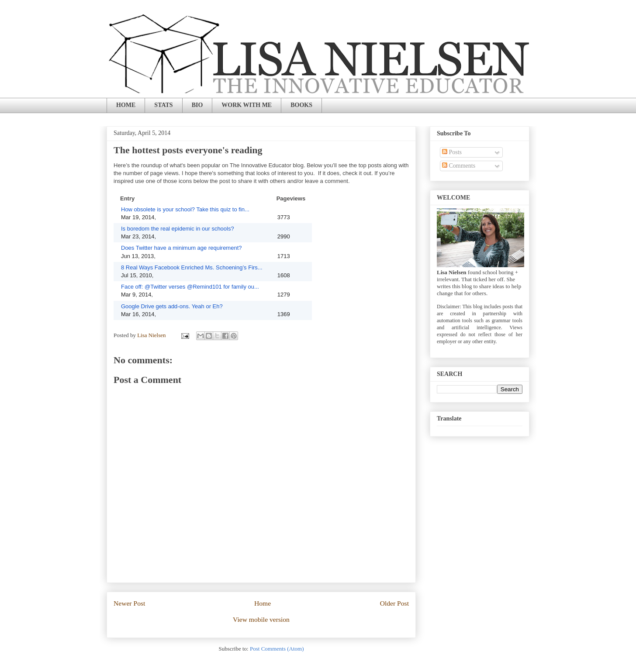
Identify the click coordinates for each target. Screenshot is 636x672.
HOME (126, 105)
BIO (197, 105)
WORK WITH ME (247, 105)
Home (263, 603)
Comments (459, 166)
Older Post (394, 603)
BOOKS (301, 105)
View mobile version (261, 619)
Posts (452, 152)
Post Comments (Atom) (277, 649)
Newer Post (129, 603)
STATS (163, 105)
